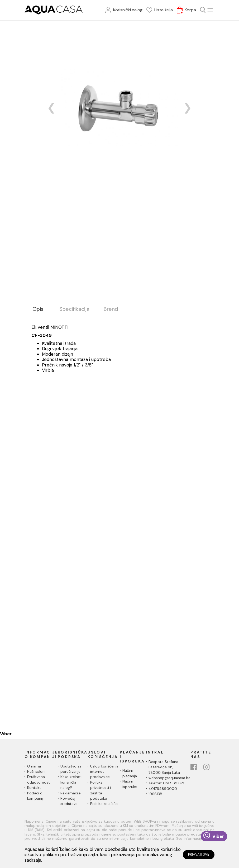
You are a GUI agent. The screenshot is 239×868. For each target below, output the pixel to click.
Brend (111, 309)
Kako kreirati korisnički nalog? (71, 782)
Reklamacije (71, 793)
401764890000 (163, 789)
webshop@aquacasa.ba (169, 778)
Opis (38, 309)
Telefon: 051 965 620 (167, 783)
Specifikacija (74, 309)
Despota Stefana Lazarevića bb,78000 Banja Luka (164, 767)
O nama (34, 766)
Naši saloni (36, 771)
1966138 (155, 794)
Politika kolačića (104, 804)
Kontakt (34, 788)
